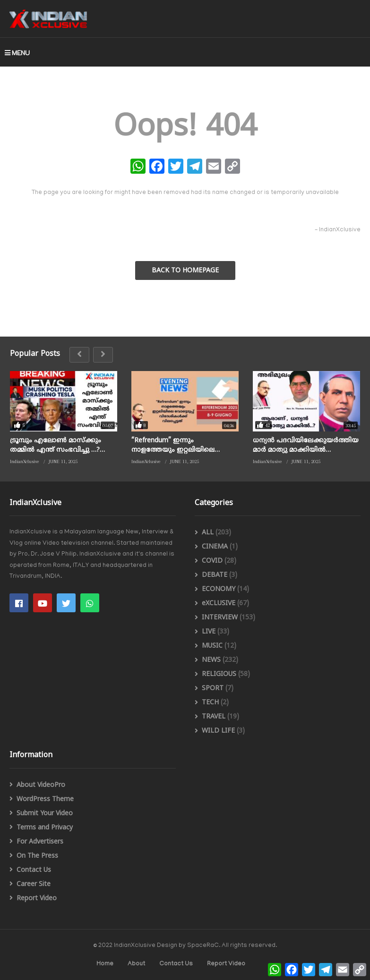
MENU (17, 53)
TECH (210, 703)
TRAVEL (214, 717)
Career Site (34, 884)
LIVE (209, 632)
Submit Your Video (45, 814)
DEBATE (215, 575)
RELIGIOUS (219, 674)
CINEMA (215, 547)
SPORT (213, 689)
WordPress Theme (45, 799)
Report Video (37, 899)
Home (105, 964)
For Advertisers (40, 842)
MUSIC (212, 646)
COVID (212, 561)
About (136, 964)
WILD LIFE (218, 731)
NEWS (211, 660)
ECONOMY (219, 589)
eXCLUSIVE (219, 604)
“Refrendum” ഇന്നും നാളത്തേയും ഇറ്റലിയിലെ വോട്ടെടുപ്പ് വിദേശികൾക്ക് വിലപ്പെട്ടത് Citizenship (175, 446)
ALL (208, 533)
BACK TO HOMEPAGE (185, 271)
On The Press (37, 856)
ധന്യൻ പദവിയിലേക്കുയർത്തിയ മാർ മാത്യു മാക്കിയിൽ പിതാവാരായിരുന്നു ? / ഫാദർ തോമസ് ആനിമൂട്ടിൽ (306, 446)
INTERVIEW (220, 618)
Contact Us (34, 870)
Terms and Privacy (45, 828)
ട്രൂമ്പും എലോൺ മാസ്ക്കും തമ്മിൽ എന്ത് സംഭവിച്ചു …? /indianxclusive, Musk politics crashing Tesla (56, 446)
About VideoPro (41, 785)
